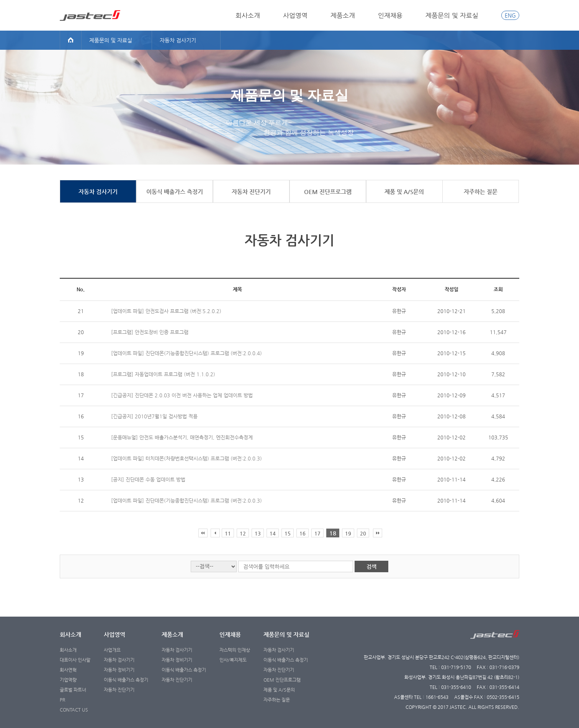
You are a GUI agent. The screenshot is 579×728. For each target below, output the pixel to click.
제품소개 (343, 15)
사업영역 (295, 15)
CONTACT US (74, 710)
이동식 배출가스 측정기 (126, 680)
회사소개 (248, 15)
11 (228, 533)
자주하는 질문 (277, 700)
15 (288, 533)
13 (258, 533)
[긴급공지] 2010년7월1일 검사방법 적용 (154, 416)
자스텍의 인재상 (235, 650)
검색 (371, 566)
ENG (510, 15)
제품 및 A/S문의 (279, 690)
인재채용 (390, 15)
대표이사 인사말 (75, 660)
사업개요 (112, 650)
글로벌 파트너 (73, 690)
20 (363, 533)
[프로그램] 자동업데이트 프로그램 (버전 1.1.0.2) (163, 374)
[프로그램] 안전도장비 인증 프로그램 (150, 332)
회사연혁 (68, 670)
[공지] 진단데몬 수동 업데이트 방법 (148, 479)
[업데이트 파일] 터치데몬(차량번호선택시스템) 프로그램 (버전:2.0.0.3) (186, 458)
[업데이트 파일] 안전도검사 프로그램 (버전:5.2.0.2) (166, 311)
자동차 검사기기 (119, 660)
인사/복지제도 (233, 660)
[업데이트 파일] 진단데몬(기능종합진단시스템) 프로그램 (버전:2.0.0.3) (186, 500)
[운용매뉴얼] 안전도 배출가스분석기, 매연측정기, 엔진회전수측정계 (182, 437)
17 (317, 533)
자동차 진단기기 (119, 690)
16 (303, 533)
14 (273, 533)
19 (348, 533)
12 (243, 533)
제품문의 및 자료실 (452, 15)
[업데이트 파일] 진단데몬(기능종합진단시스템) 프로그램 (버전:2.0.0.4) (186, 353)
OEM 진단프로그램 (282, 680)
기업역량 (68, 680)
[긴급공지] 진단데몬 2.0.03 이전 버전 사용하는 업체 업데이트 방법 (182, 395)
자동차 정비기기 (119, 670)
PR (62, 700)
